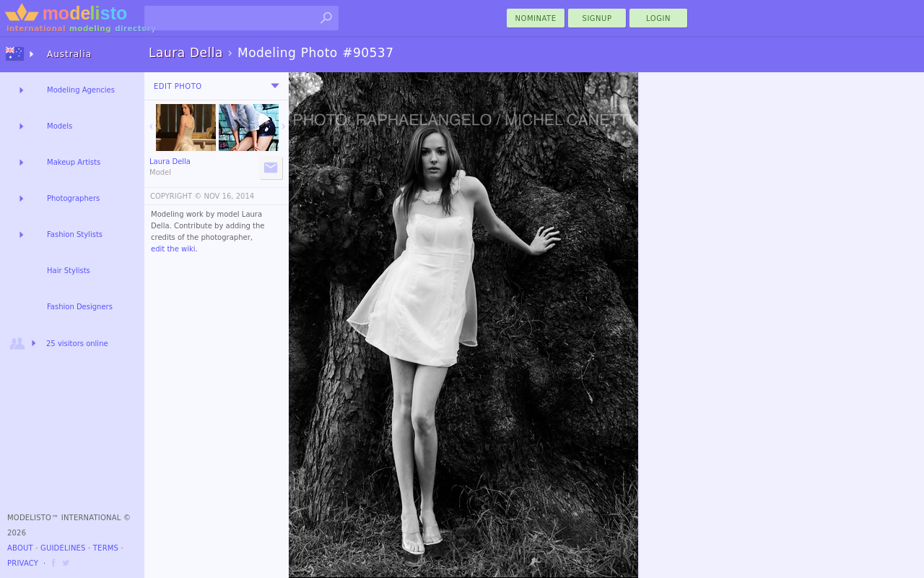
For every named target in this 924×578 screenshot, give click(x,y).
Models (60, 126)
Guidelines (63, 548)
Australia (69, 54)
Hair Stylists (69, 271)
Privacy (23, 563)
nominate (536, 18)
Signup (597, 18)
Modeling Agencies (81, 90)
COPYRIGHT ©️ (176, 196)
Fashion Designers (80, 307)
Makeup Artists (74, 162)
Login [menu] (658, 18)
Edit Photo (178, 86)
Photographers (73, 198)
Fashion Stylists (75, 234)
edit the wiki (173, 249)
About (20, 548)
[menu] (275, 86)
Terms (106, 548)
